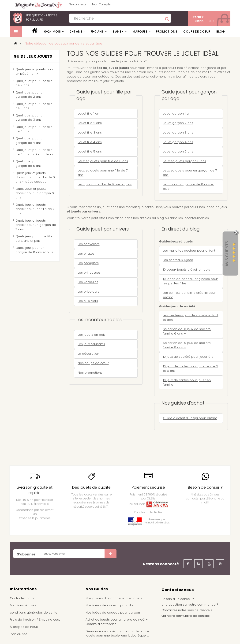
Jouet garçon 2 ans (178, 123)
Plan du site (19, 634)
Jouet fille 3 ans (90, 132)
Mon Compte (101, 4)
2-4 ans (76, 32)
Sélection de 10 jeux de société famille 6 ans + (187, 331)
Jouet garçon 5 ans (178, 151)
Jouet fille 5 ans (90, 151)
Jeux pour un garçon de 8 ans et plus (188, 186)
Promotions (167, 32)
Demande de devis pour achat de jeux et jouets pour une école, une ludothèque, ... (118, 633)
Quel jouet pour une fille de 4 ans (34, 129)
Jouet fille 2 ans (90, 123)
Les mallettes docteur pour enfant (189, 251)
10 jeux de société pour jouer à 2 (188, 357)
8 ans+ (118, 32)
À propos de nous (24, 627)
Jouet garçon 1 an (177, 114)
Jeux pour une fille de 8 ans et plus (105, 184)
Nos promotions (90, 373)
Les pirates (86, 254)
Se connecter (78, 4)
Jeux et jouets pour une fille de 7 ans (103, 173)
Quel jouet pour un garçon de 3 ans (30, 118)
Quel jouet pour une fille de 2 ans (34, 83)
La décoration (88, 354)
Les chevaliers (89, 244)
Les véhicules (88, 282)
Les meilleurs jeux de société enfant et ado (191, 317)
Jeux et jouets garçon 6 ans (184, 161)
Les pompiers (88, 263)
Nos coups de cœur (93, 363)
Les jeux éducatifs (91, 344)
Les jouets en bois (92, 335)
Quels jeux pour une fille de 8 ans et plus (34, 238)
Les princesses (89, 273)
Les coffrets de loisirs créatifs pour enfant (189, 295)
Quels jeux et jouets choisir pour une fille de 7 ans (35, 209)
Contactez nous (22, 598)
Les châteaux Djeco (178, 260)
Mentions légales (23, 605)
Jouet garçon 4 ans (178, 142)
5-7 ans (97, 32)
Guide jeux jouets (33, 56)
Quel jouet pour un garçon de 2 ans (30, 95)
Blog (221, 32)
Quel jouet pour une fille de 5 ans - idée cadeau (34, 152)
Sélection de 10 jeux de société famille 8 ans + (187, 345)
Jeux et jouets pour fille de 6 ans (103, 161)
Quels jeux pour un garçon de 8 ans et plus (34, 250)
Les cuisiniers (88, 301)
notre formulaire (41, 17)
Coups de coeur (197, 32)
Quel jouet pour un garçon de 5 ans (30, 164)
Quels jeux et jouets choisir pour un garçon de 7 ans (36, 225)
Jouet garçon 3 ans (178, 132)
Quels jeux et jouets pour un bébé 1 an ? (35, 71)
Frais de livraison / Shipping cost (35, 620)
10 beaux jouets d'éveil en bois (186, 270)
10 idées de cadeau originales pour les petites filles (190, 281)
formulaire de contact (193, 616)
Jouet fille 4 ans (90, 142)
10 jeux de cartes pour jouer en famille (187, 382)
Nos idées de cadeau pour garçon (113, 612)
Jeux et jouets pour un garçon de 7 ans (190, 173)
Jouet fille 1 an (88, 114)
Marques (140, 32)
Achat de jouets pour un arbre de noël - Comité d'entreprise (117, 622)
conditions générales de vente (34, 612)
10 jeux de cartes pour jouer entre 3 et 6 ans (190, 369)
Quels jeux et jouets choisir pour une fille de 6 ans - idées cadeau (35, 177)
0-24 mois (52, 32)
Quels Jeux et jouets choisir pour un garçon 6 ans (35, 193)
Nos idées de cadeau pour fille (110, 605)
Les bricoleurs (88, 292)
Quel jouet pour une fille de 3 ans (34, 106)
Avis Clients (227, 254)
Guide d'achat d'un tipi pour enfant (190, 418)
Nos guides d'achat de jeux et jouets (114, 598)
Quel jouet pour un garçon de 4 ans (30, 141)
